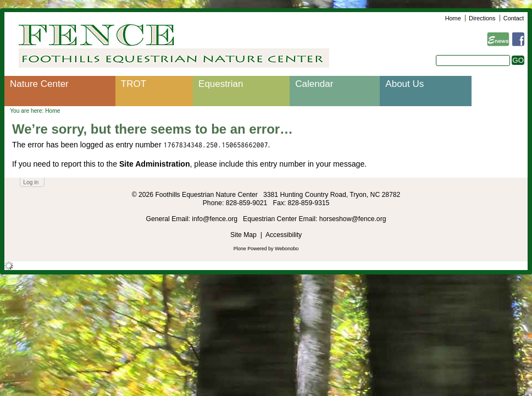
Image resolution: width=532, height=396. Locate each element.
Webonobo (287, 249)
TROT (134, 84)
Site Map (243, 235)
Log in (31, 182)
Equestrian (221, 84)
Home (453, 18)
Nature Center (39, 84)
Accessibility (284, 235)
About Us (404, 84)
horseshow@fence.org (353, 219)
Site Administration (155, 164)
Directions (482, 18)
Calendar (314, 84)
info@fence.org (215, 219)
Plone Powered (250, 249)
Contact (514, 18)
